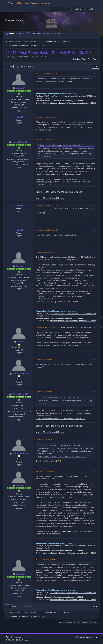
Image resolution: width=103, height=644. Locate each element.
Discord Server (34, 34)
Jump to (62, 622)
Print (95, 67)
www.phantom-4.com (68, 94)
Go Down (9, 67)
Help (75, 637)
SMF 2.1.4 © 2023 (12, 640)
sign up (47, 3)
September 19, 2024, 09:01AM (46, 117)
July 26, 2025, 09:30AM (44, 391)
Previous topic (80, 59)
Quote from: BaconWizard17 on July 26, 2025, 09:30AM (60, 445)
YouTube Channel (51, 34)
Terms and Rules (84, 637)
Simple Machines (25, 640)
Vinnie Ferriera (20, 374)
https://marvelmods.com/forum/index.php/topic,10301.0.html (61, 418)
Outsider (20, 88)
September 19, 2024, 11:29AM (46, 205)
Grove (20, 342)
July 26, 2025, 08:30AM (44, 359)
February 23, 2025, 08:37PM (45, 252)
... (27, 67)
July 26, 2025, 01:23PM (44, 439)
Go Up (7, 606)
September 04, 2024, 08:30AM (46, 74)
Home (10, 34)
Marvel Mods (14, 20)
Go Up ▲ (94, 637)
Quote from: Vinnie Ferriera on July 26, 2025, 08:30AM (60, 397)
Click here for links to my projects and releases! (59, 192)
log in (39, 3)
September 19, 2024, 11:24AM (46, 139)
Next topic (93, 59)
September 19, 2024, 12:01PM (46, 230)
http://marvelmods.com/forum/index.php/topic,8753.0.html (73, 96)
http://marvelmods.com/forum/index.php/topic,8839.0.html (73, 103)
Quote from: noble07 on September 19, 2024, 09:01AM (60, 145)
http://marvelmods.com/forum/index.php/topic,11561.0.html (59, 101)
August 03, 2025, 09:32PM (45, 471)
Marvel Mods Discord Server (50, 198)
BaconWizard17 (20, 142)
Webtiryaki (17, 637)
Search (20, 34)
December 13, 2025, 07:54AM (46, 560)
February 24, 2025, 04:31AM (45, 327)
